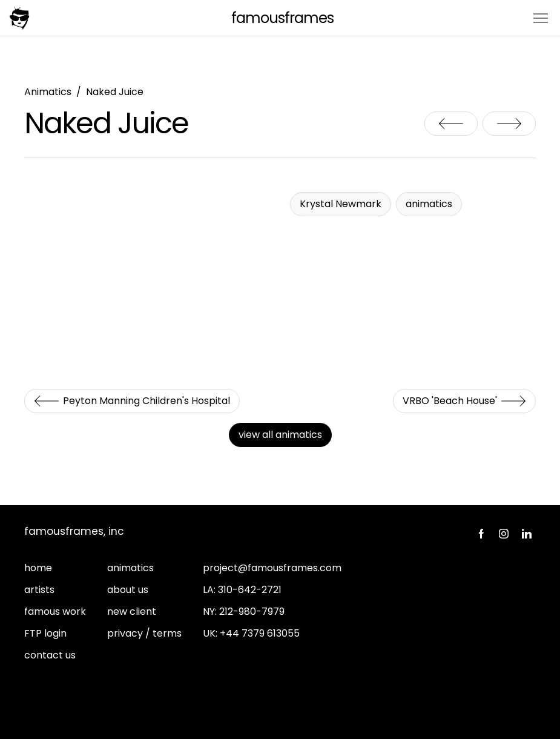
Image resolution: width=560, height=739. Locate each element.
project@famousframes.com (272, 568)
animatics (130, 568)
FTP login (45, 633)
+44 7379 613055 (260, 633)
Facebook (481, 534)
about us (128, 590)
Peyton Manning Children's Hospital (451, 124)
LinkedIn (527, 534)
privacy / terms (144, 633)
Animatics (48, 92)
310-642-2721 (250, 590)
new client (132, 611)
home (38, 568)
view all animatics (280, 435)
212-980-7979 (252, 611)
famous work (55, 611)
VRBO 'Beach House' (509, 124)
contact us (50, 655)
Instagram (504, 534)
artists (39, 590)
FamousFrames (282, 18)
